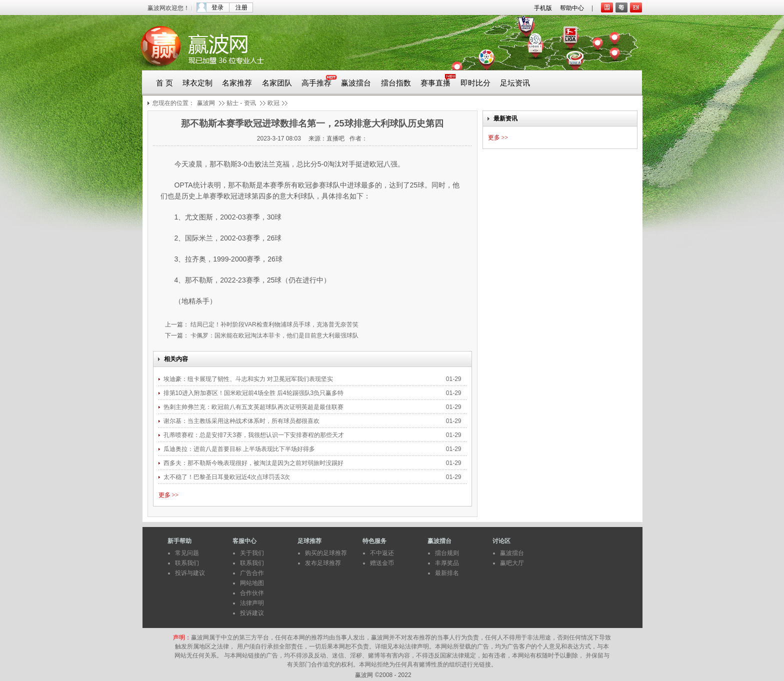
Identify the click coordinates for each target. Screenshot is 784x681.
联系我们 (187, 563)
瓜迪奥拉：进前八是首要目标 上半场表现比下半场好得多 (239, 449)
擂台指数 (396, 83)
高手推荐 (316, 83)
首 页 (164, 83)
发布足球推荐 (323, 563)
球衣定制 (197, 83)
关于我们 (252, 553)
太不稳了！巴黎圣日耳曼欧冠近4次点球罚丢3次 (227, 477)
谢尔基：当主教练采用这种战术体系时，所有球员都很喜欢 (241, 421)
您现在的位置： (173, 103)
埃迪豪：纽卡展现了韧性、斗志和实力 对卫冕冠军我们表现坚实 (249, 379)
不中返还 (382, 553)
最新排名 (447, 573)
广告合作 (252, 573)
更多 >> (169, 495)
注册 (241, 7)
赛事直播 (435, 83)
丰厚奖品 (447, 563)
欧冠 (273, 103)
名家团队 (277, 83)
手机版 (543, 8)
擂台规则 (447, 553)
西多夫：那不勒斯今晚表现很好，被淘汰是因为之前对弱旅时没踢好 (254, 463)
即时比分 (475, 83)
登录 (217, 7)
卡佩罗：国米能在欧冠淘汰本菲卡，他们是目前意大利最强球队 (274, 335)
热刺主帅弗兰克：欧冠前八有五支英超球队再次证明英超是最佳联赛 (254, 407)
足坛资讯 (515, 83)
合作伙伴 (252, 593)
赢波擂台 (356, 83)
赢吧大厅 (512, 563)
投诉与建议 (190, 573)
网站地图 (252, 583)
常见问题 (187, 553)
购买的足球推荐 (326, 553)
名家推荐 (237, 83)
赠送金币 (382, 563)
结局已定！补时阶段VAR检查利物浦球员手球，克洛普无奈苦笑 (274, 324)
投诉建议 (252, 613)
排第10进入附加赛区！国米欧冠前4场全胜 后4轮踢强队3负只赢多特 (254, 393)
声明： (182, 637)
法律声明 (252, 603)
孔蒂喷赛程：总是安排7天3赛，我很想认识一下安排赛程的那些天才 (255, 435)
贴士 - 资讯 (241, 103)
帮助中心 (572, 8)
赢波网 (206, 103)
